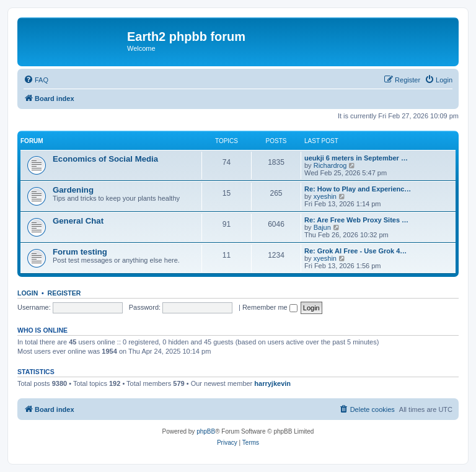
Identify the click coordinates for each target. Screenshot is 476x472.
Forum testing (80, 252)
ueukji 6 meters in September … (356, 158)
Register (64, 293)
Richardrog (330, 165)
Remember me (270, 307)
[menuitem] (36, 80)
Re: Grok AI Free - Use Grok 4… (355, 251)
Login (28, 293)
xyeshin (325, 196)
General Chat (78, 221)
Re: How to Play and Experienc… (358, 189)
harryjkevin (272, 383)
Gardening (73, 190)
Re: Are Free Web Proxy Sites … (356, 220)
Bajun (322, 227)
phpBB (206, 431)
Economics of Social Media (105, 159)
